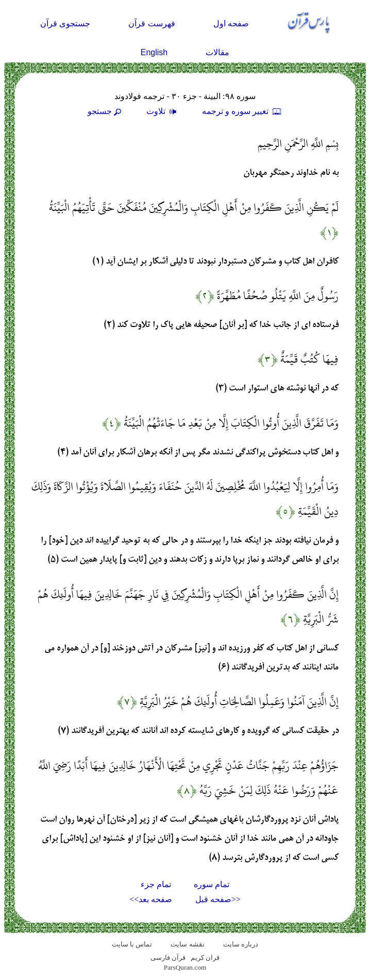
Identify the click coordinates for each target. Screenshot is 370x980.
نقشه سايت (187, 944)
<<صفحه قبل (218, 899)
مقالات (217, 52)
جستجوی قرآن (65, 23)
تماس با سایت (132, 944)
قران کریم (205, 958)
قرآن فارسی (168, 958)
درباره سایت (241, 944)
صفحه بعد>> (151, 899)
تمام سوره (212, 884)
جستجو (106, 111)
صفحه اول (231, 23)
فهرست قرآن (152, 23)
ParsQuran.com (185, 967)
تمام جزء (156, 884)
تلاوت (163, 111)
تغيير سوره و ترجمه (242, 111)
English (154, 52)
